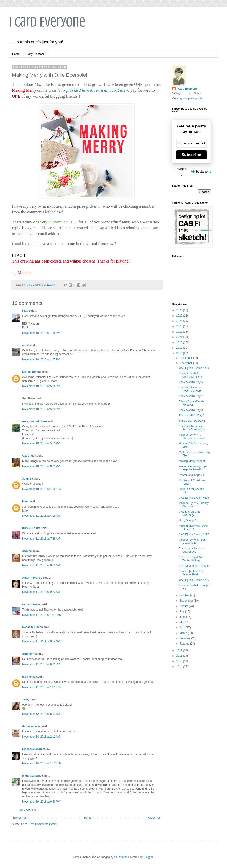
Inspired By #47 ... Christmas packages (193, 436)
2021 (180, 337)
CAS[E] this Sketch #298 (194, 498)
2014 (180, 667)
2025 (180, 316)
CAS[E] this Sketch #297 (194, 534)
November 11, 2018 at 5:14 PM (41, 642)
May (183, 622)
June (183, 617)
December (186, 358)
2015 (180, 661)
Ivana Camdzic (32, 776)
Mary (25, 501)
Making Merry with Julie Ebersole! (193, 527)
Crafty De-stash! (35, 54)
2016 (180, 656)
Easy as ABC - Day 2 (192, 416)
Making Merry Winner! (192, 461)
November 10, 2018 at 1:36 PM (41, 333)
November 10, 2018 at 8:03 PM (41, 466)
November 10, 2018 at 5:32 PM (41, 409)
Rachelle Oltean (33, 627)
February (185, 638)
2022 (180, 332)
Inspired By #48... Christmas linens (191, 375)
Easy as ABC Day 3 (191, 410)
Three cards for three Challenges (192, 550)
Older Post (155, 818)
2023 (180, 326)
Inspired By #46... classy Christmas (194, 505)
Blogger (148, 857)
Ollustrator (120, 857)
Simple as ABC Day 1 (192, 421)
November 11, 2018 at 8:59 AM (41, 565)
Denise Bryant (32, 372)
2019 (180, 348)
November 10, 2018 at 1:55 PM (41, 359)
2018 (180, 353)
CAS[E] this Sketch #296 (194, 580)
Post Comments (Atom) (43, 824)
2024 (180, 321)
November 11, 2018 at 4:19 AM (41, 516)
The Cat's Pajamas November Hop (190, 389)
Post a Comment (28, 810)
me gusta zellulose (35, 421)
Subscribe (191, 155)
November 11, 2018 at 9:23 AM (41, 592)
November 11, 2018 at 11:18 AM (42, 615)
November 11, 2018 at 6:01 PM (41, 664)
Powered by (192, 171)
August (184, 606)
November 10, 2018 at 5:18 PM (41, 386)
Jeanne (27, 551)
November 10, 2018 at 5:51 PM (41, 443)
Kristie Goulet (31, 528)
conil (25, 345)
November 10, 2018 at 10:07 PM (42, 489)
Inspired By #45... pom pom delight (193, 541)
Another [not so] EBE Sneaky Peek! (192, 573)
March (184, 633)
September (187, 601)
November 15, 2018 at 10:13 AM (42, 763)
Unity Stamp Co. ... (190, 520)
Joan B (27, 479)
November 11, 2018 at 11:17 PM (42, 687)
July (182, 611)
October (185, 595)
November (186, 363)
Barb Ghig (29, 677)
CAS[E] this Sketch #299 (194, 368)
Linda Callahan (32, 749)
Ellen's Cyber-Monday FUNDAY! (192, 403)
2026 (180, 310)
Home (16, 54)
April (183, 628)
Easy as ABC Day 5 (191, 382)
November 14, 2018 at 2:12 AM (41, 737)
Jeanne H (28, 654)
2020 (180, 342)
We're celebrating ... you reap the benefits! (194, 468)
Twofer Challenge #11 (192, 475)
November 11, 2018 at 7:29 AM (41, 539)
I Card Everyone (47, 22)
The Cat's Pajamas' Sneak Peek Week (192, 428)
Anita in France (32, 578)
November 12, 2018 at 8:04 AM (41, 714)
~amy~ (27, 699)
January (185, 644)
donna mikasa (31, 726)
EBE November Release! (194, 566)
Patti (25, 311)
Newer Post (20, 818)
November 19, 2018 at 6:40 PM (41, 802)
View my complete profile (187, 98)
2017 (180, 650)
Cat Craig (28, 456)
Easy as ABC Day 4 (191, 396)
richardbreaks (31, 604)
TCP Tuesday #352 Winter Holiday (191, 559)
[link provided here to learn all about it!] (91, 90)
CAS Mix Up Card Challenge (190, 513)
